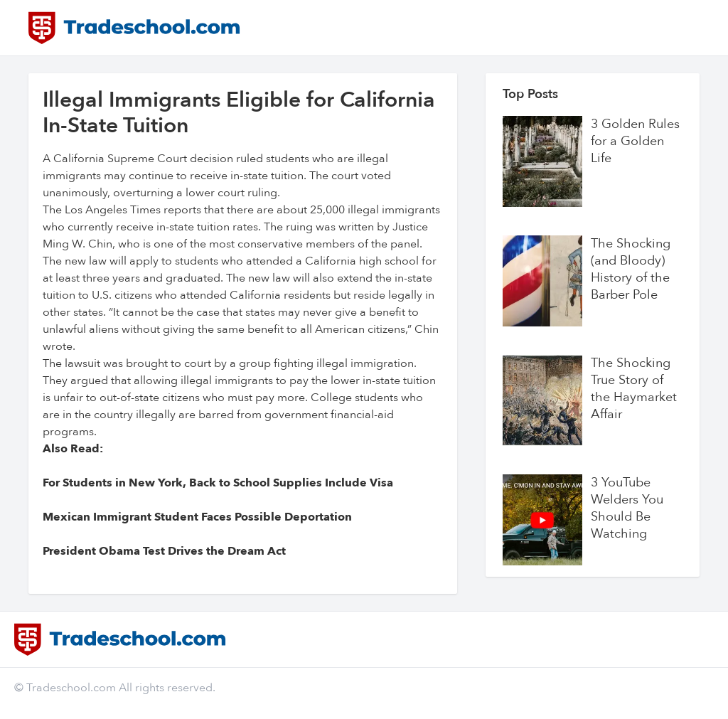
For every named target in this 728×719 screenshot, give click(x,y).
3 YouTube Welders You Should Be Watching (627, 508)
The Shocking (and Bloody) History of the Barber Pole (631, 270)
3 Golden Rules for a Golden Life (635, 142)
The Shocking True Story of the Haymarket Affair (634, 389)
